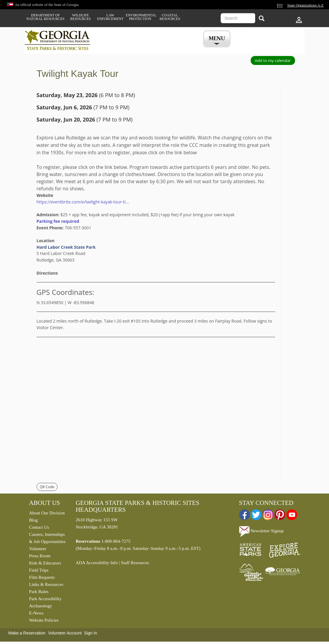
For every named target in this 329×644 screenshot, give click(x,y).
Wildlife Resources (81, 17)
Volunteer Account (65, 633)
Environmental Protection (140, 17)
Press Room (40, 556)
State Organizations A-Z (305, 5)
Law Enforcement (110, 17)
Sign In (91, 633)
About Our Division (47, 513)
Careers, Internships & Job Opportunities (47, 538)
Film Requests (42, 577)
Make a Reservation (27, 633)
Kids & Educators (45, 563)
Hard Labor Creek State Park (66, 247)
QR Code (47, 487)
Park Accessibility (45, 599)
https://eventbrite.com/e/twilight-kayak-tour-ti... (83, 202)
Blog (33, 520)
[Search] (262, 19)
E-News (36, 613)
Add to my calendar (273, 60)
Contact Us (39, 527)
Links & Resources (46, 584)
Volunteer (38, 549)
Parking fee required (58, 221)
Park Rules (39, 592)
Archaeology (41, 606)
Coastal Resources (170, 17)
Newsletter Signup (261, 531)
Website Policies (44, 620)
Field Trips (39, 570)
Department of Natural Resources (46, 17)
